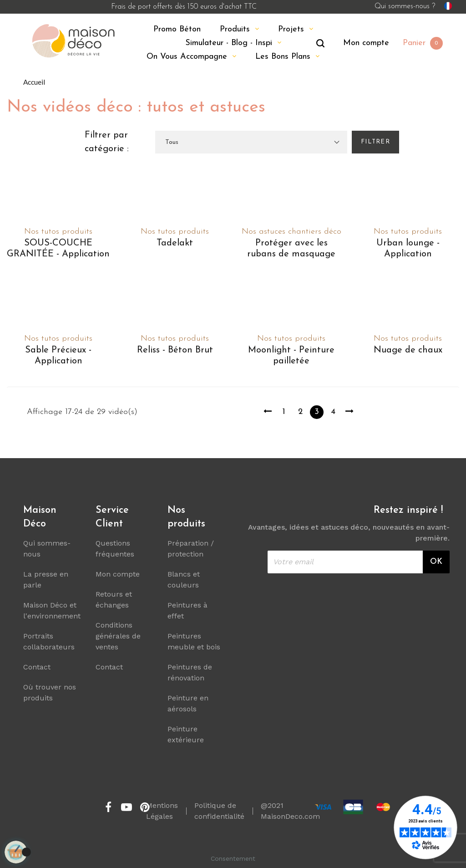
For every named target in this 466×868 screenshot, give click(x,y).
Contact (37, 667)
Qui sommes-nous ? (405, 6)
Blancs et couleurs (184, 580)
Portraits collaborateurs (49, 641)
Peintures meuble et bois (194, 641)
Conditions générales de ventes (118, 636)
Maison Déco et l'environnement (52, 610)
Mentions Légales (162, 811)
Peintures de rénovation (190, 672)
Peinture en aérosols (188, 703)
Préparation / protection (191, 549)
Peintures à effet (187, 610)
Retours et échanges (114, 600)
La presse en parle (46, 580)
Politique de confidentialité (219, 811)
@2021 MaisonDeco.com (290, 811)
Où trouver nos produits (50, 692)
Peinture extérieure (186, 734)
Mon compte (118, 574)
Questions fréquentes (115, 549)
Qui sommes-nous (47, 549)
